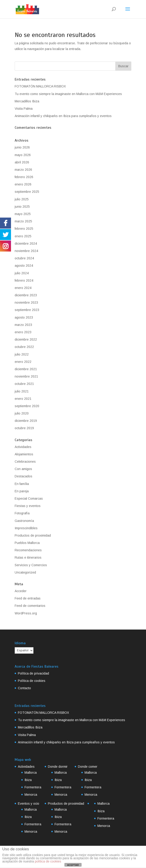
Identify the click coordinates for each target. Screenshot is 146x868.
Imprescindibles (26, 528)
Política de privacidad (33, 673)
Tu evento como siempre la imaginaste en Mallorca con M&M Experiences (68, 94)
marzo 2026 (23, 170)
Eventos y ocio (29, 804)
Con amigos (23, 469)
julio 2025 (22, 199)
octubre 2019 (24, 428)
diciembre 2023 (26, 295)
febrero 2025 (24, 229)
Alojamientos (24, 454)
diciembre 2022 (26, 339)
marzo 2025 (23, 221)
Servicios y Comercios (31, 565)
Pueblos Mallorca (27, 543)
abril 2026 (22, 162)
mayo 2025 (23, 214)
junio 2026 (22, 147)
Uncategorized (25, 572)
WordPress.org (26, 613)
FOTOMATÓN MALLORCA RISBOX (40, 86)
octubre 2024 (24, 258)
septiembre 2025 (27, 192)
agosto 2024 (24, 266)
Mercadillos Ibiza (27, 101)
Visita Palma (24, 109)
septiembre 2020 (27, 406)
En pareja (22, 491)
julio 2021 (22, 391)
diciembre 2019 (26, 421)
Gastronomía (24, 521)
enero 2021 (23, 399)
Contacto (24, 688)
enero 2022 (23, 362)
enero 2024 (23, 288)
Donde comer (88, 767)
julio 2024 (22, 273)
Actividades (23, 447)
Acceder (21, 591)
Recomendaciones (28, 550)
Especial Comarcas (29, 498)
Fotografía (22, 513)
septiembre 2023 (27, 310)
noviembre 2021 (26, 376)
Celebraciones (25, 462)
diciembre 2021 (26, 369)
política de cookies (48, 861)
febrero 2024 (24, 280)
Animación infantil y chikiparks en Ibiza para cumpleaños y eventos (63, 116)
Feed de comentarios (30, 606)
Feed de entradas (28, 598)
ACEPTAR (73, 865)
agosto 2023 (24, 317)
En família (22, 484)
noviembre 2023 (26, 302)
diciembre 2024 (26, 244)
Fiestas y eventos (28, 506)
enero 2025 (23, 236)
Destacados (23, 476)
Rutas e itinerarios (28, 557)
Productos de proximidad (33, 535)
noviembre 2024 (26, 251)
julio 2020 (22, 413)
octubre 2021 (24, 384)
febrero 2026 (24, 177)
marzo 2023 (23, 325)
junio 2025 (22, 207)
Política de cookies (32, 681)
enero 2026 (23, 184)
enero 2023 (23, 332)
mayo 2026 (23, 155)
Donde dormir (58, 767)
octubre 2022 (24, 347)
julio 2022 (22, 354)
